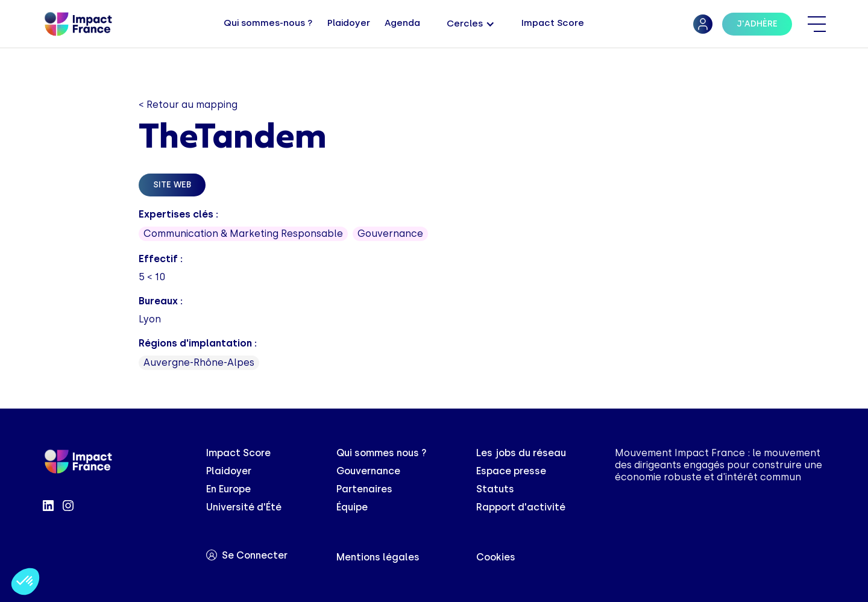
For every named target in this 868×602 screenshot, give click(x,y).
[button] (471, 24)
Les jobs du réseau (521, 453)
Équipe (352, 507)
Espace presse (511, 471)
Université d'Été (244, 507)
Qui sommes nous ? (382, 453)
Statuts (495, 489)
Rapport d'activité (521, 507)
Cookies (496, 557)
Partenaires (364, 489)
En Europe (228, 489)
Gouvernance (368, 471)
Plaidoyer (229, 471)
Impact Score (238, 453)
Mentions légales (378, 557)
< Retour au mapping (188, 105)
